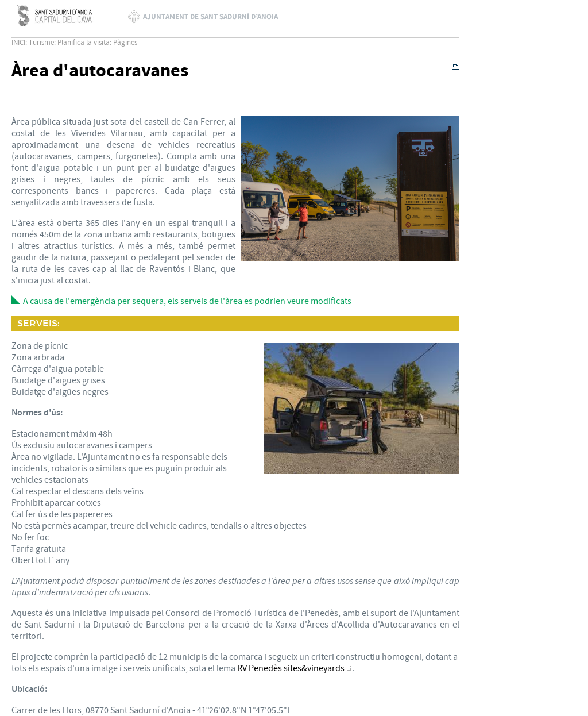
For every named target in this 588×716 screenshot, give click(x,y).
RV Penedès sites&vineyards (291, 668)
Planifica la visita (84, 43)
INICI (18, 43)
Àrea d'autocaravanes (100, 71)
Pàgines (125, 43)
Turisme (41, 43)
